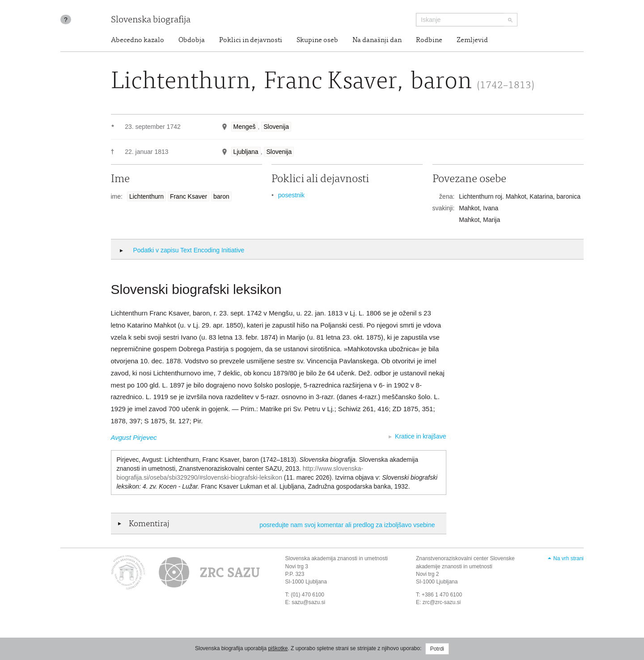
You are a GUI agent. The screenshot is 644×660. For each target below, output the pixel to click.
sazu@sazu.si (308, 602)
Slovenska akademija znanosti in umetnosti (337, 558)
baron (221, 196)
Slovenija (276, 127)
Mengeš (245, 127)
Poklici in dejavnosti (251, 40)
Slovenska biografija (151, 20)
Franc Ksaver (189, 196)
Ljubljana (246, 152)
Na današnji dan (377, 40)
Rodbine (429, 40)
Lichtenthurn (146, 196)
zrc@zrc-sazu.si (442, 602)
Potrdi (437, 649)
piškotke (278, 648)
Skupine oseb (317, 40)
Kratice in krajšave (420, 436)
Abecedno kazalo (138, 40)
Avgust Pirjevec (134, 437)
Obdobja (192, 40)
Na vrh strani (568, 558)
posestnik (291, 195)
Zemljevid (472, 40)
